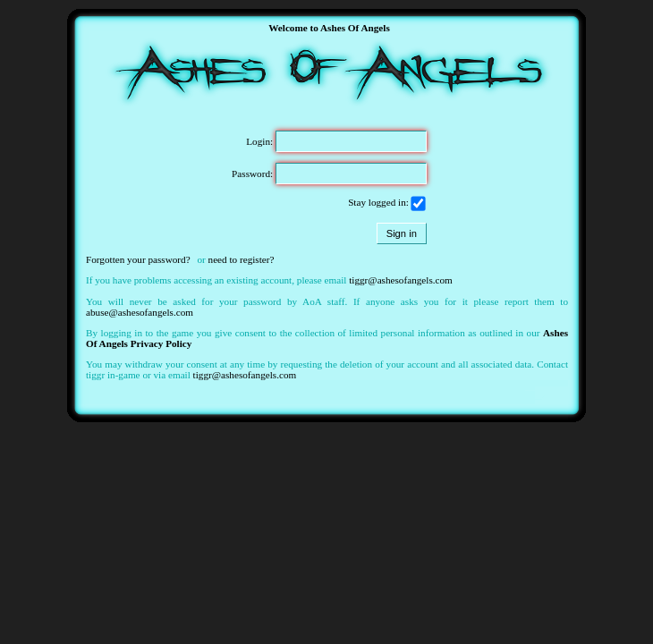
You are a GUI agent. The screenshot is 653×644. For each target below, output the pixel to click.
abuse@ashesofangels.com (140, 312)
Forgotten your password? (138, 259)
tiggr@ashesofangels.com (401, 280)
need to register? (242, 259)
